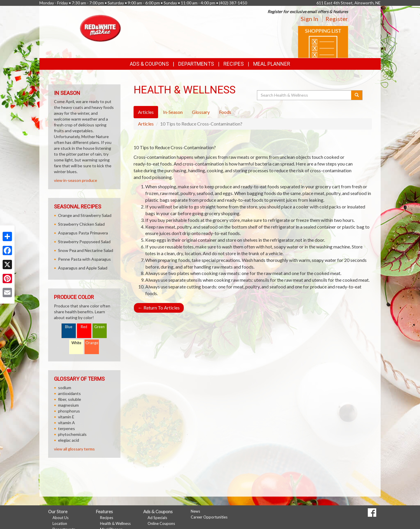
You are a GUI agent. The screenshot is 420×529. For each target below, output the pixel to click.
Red (84, 327)
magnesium (68, 405)
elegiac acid (69, 440)
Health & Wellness (115, 523)
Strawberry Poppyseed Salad (84, 242)
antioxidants (69, 393)
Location (60, 523)
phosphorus (69, 411)
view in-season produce (76, 180)
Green (99, 327)
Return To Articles (159, 308)
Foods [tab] (225, 112)
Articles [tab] (146, 112)
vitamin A (66, 423)
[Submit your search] (357, 95)
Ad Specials (157, 518)
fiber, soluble (70, 399)
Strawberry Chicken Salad (81, 224)
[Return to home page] (101, 28)
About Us (61, 518)
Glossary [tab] (201, 112)
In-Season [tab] (173, 112)
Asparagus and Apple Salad (83, 268)
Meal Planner (272, 64)
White (76, 343)
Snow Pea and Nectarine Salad (86, 250)
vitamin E (66, 417)
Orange (92, 343)
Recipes (234, 64)
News (195, 511)
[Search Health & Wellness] (304, 95)
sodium (65, 388)
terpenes (66, 428)
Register (337, 19)
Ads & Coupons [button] (149, 64)
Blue (69, 327)
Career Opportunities (209, 517)
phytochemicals (72, 434)
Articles (146, 124)
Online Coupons (161, 523)
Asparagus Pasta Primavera (83, 233)
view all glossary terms (74, 449)
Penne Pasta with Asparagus (84, 259)
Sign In (309, 19)
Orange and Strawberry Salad (85, 215)
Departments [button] (196, 64)
